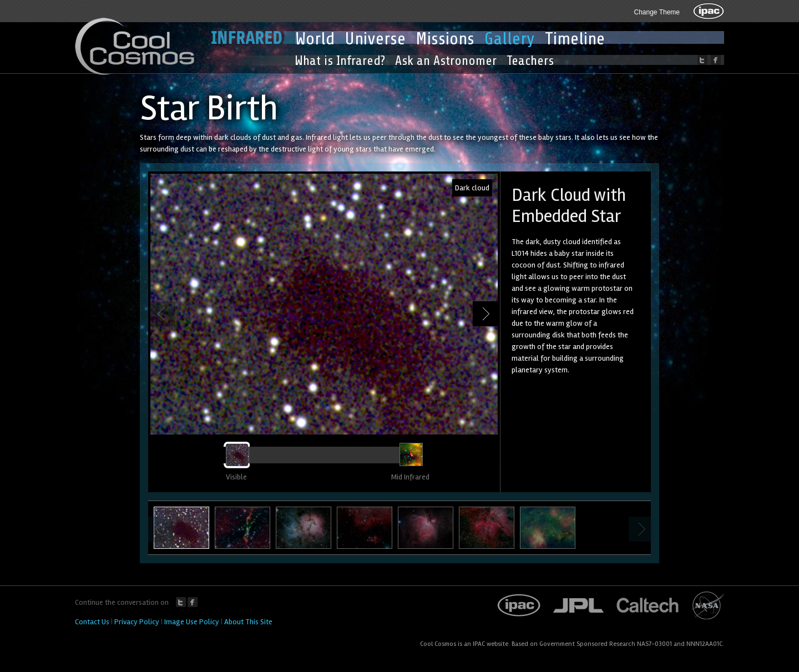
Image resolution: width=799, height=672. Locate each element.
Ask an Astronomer (446, 61)
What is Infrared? (340, 61)
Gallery (510, 39)
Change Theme (657, 12)
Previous (163, 314)
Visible (236, 477)
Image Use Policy (192, 622)
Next (485, 314)
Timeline (575, 39)
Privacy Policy (137, 622)
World (315, 39)
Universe (375, 39)
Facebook (193, 602)
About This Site (248, 622)
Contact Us (92, 622)
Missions (445, 39)
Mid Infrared (410, 477)
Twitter (181, 602)
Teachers (530, 61)
